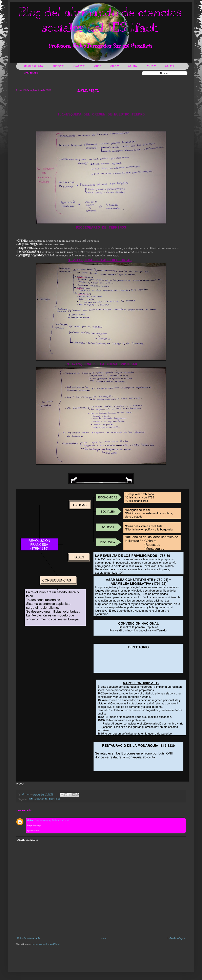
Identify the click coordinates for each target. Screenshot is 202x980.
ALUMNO (39, 799)
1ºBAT (31, 799)
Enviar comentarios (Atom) (46, 944)
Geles (30, 821)
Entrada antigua (176, 938)
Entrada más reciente (29, 938)
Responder (33, 830)
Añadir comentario (28, 840)
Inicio (104, 938)
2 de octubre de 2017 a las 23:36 (52, 821)
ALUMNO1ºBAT (52, 799)
